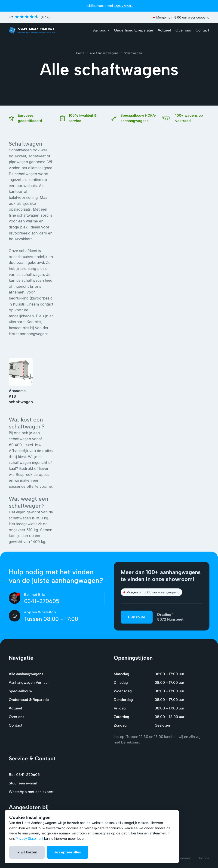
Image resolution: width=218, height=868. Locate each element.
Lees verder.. (123, 6)
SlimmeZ (184, 858)
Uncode (203, 858)
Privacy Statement (29, 838)
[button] (101, 30)
